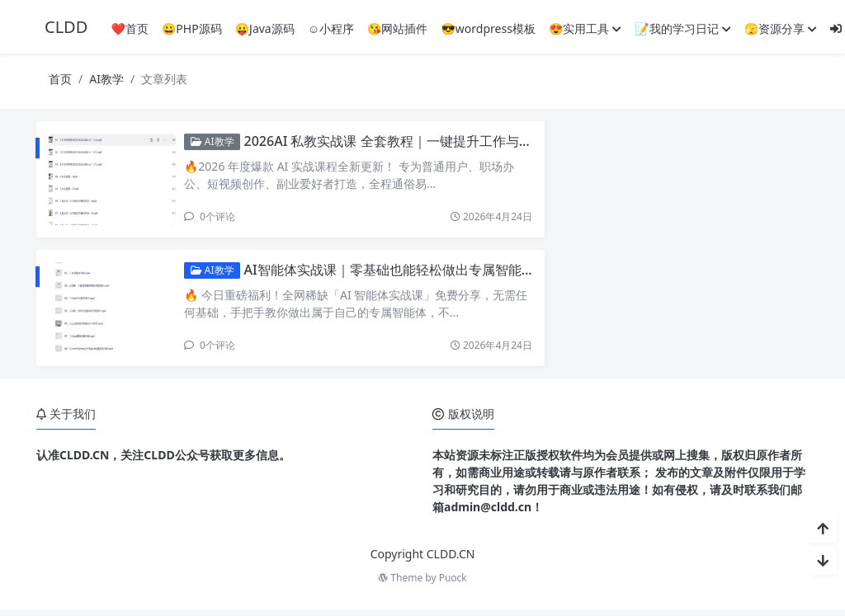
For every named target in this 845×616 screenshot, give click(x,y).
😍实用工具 (585, 28)
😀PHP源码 (192, 28)
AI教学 (106, 79)
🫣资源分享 (781, 28)
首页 (60, 79)
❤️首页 (129, 28)
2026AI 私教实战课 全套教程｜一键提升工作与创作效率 (446, 141)
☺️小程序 (331, 28)
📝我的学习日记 (682, 28)
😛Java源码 (265, 28)
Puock (453, 583)
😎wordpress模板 (488, 28)
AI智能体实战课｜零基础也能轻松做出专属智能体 (427, 272)
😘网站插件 (397, 28)
